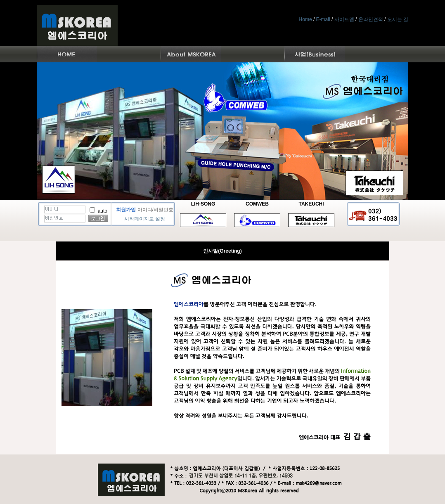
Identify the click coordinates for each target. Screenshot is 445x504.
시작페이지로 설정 (145, 219)
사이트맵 (344, 19)
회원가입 (126, 210)
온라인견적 (371, 19)
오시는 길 (398, 19)
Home (305, 19)
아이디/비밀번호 (155, 210)
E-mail (323, 19)
